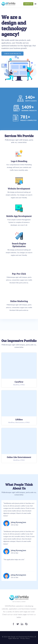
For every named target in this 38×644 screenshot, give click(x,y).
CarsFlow (19, 370)
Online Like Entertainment (19, 445)
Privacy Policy (25, 638)
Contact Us (28, 4)
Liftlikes (19, 408)
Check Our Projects (12, 54)
